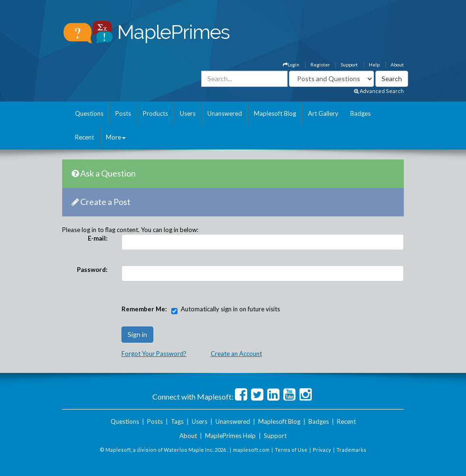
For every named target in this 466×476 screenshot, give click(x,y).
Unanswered (225, 113)
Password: (92, 270)
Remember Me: (144, 309)
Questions (89, 113)
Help (374, 65)
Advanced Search (379, 91)
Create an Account (236, 354)
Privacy (322, 450)
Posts (123, 113)
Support (349, 65)
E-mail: (98, 238)
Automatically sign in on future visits (230, 309)
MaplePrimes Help (230, 436)
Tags (177, 421)
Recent (84, 137)
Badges (360, 113)
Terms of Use (291, 450)
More (116, 137)
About (397, 65)
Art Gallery (323, 113)
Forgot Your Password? (154, 354)
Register (320, 65)
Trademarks (351, 450)
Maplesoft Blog (275, 113)
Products (155, 113)
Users (188, 113)
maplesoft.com (251, 450)
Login (291, 65)
